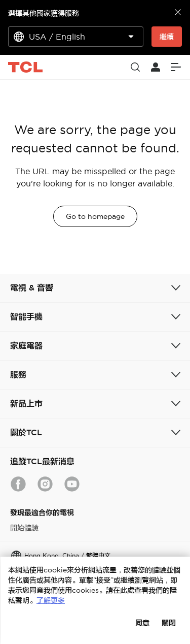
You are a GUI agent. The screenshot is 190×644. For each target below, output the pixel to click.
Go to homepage (95, 216)
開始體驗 (24, 528)
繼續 (167, 37)
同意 (142, 623)
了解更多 (51, 600)
